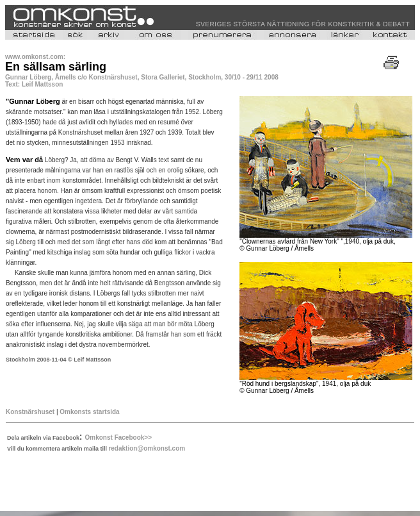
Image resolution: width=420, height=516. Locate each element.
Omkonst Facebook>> (118, 437)
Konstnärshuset (30, 412)
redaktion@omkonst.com (147, 448)
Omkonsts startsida (89, 412)
